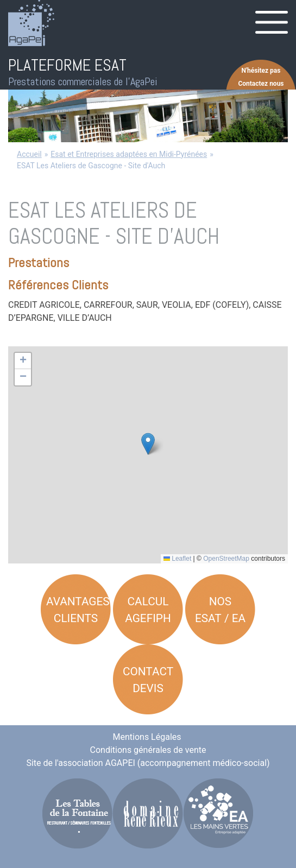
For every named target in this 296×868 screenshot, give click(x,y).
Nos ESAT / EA (220, 610)
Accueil (29, 154)
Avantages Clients (78, 610)
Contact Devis (148, 680)
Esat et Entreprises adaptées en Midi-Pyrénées (129, 154)
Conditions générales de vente (148, 750)
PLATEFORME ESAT (67, 65)
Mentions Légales (147, 737)
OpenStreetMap (226, 559)
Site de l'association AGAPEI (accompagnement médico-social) (148, 763)
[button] (148, 444)
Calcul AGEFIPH (148, 610)
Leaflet (177, 559)
